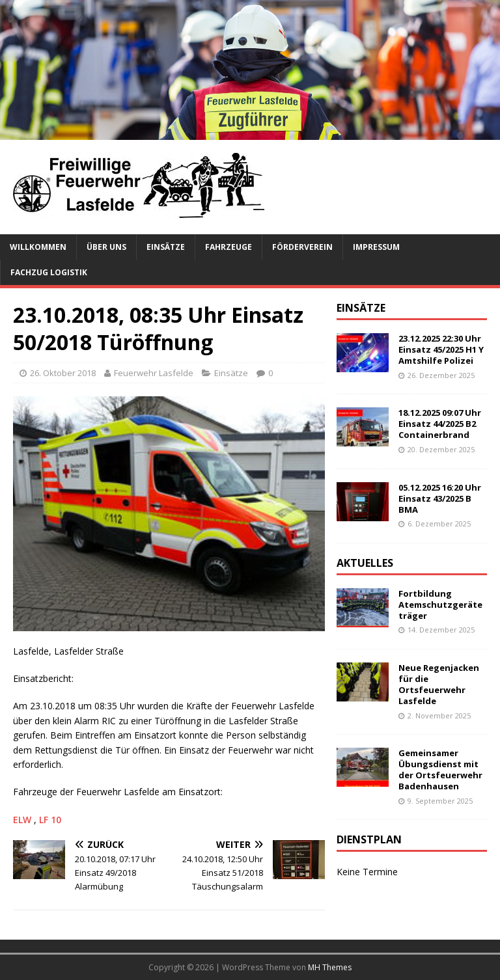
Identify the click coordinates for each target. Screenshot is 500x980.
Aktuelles (365, 563)
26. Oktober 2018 (63, 373)
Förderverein (302, 247)
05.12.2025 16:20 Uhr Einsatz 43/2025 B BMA (440, 498)
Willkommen (38, 247)
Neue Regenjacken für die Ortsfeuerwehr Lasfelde (439, 684)
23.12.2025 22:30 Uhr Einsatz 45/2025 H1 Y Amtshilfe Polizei (441, 349)
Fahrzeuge (229, 247)
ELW (23, 820)
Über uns (106, 247)
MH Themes (330, 967)
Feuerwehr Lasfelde (154, 373)
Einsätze (166, 247)
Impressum (376, 247)
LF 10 (50, 820)
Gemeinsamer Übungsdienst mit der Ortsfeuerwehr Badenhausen (440, 769)
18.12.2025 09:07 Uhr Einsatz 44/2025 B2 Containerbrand (440, 424)
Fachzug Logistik (49, 272)
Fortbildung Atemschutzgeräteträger (440, 605)
